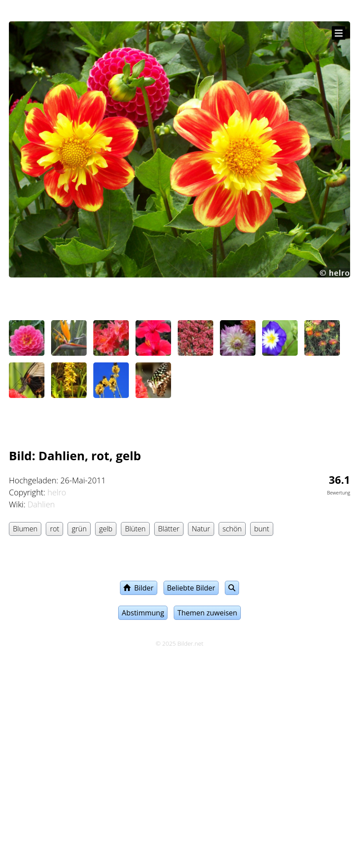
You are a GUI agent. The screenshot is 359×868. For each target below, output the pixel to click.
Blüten (135, 529)
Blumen (25, 529)
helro (57, 492)
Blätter (169, 529)
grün (79, 529)
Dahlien (41, 504)
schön (232, 529)
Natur (201, 529)
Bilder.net (190, 643)
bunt (262, 529)
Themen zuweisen (207, 613)
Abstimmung (143, 613)
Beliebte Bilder (191, 588)
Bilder (139, 588)
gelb (106, 529)
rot (54, 529)
